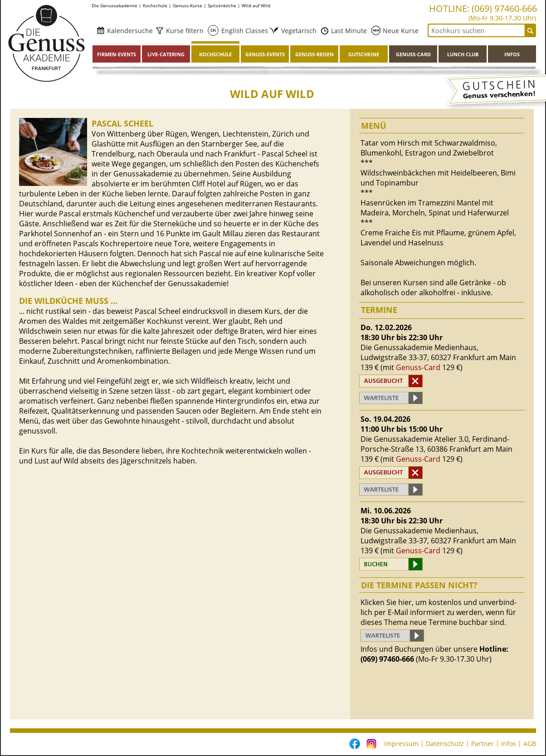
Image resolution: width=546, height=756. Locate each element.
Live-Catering (166, 54)
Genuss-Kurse (188, 5)
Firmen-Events (117, 54)
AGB (530, 744)
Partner (483, 744)
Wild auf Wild (256, 5)
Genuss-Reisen (314, 54)
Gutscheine (364, 54)
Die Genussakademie (115, 5)
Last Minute (348, 31)
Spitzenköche (222, 5)
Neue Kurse (400, 31)
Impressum (401, 744)
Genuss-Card (413, 54)
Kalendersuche (129, 31)
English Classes (242, 31)
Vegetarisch (296, 31)
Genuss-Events (265, 54)
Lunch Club (463, 54)
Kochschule (155, 5)
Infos (512, 54)
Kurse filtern (184, 31)
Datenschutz (445, 744)
